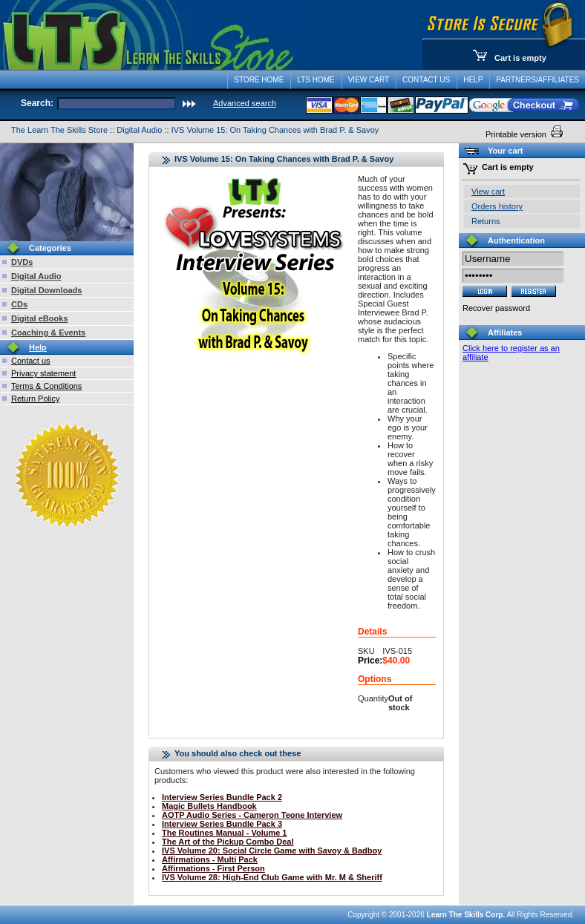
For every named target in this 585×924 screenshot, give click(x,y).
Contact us (31, 361)
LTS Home (316, 80)
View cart (488, 191)
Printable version (517, 134)
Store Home (259, 80)
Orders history (497, 206)
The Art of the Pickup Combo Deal (228, 842)
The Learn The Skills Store (59, 130)
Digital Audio (139, 130)
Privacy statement (43, 373)
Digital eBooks (39, 318)
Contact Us (426, 80)
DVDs (22, 262)
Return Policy (35, 399)
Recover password (496, 308)
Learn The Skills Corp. (466, 915)
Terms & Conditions (46, 386)
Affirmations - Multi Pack (210, 859)
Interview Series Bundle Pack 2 (222, 797)
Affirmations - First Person (213, 868)
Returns (486, 221)
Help (473, 80)
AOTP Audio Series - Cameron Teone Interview (252, 815)
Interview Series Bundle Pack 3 (222, 824)
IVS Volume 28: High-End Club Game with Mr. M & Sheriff (272, 877)
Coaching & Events (48, 332)
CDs (19, 304)
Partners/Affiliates (537, 80)
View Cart (369, 80)
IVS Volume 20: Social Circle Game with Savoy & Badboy (272, 851)
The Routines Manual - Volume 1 (224, 833)
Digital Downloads (46, 290)
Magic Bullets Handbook (209, 806)
